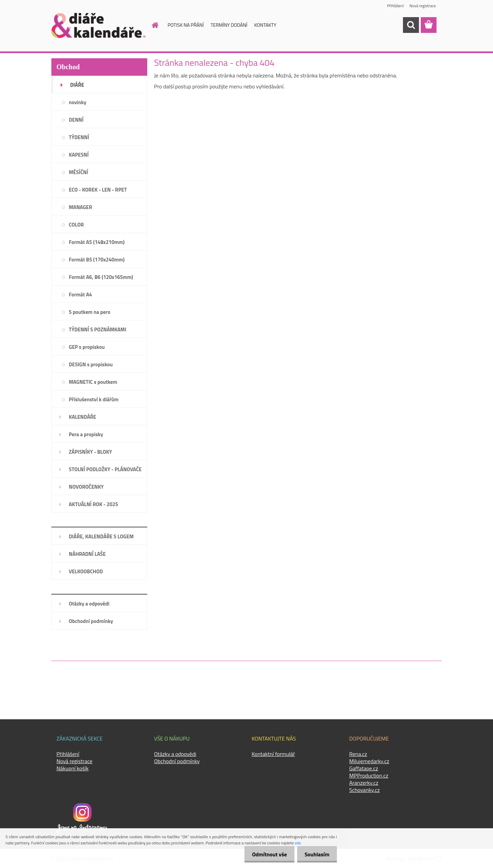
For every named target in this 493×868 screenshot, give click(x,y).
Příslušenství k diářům (94, 399)
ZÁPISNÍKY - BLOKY (90, 452)
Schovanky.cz (364, 790)
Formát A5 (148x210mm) (97, 242)
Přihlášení (395, 6)
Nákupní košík (73, 768)
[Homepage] (151, 25)
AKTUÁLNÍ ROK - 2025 (93, 504)
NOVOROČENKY (86, 487)
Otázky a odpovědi (89, 604)
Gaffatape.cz (364, 768)
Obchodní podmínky (91, 621)
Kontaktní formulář (273, 754)
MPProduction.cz (369, 775)
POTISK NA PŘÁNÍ (186, 25)
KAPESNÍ (79, 155)
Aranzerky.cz (364, 783)
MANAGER (80, 207)
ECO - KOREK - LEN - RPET (98, 190)
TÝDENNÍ (79, 137)
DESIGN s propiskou (91, 364)
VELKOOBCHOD (86, 571)
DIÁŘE (77, 85)
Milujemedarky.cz (369, 761)
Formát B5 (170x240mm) (97, 260)
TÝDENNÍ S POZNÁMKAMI (98, 329)
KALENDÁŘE (83, 417)
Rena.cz (358, 754)
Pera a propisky (86, 434)
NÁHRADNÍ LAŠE (87, 554)
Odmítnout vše (266, 854)
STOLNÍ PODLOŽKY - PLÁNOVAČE (105, 469)
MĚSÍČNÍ (78, 172)
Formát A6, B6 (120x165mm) (101, 277)
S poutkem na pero (90, 312)
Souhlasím (316, 854)
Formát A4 (80, 295)
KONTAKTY (265, 25)
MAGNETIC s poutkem (93, 382)
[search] (411, 25)
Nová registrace (422, 6)
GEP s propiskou (87, 347)
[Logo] (98, 25)
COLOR (76, 225)
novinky (78, 102)
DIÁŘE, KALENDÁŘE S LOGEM (101, 536)
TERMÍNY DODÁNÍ (229, 25)
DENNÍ (76, 120)
